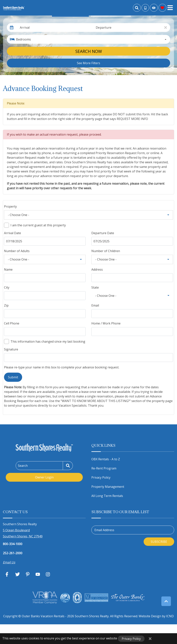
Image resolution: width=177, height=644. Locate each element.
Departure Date (103, 233)
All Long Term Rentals (107, 496)
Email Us (9, 562)
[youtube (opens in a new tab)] (38, 574)
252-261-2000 (13, 553)
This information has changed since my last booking (48, 341)
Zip (6, 305)
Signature (11, 349)
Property (10, 206)
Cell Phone (12, 323)
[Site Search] (137, 8)
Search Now (89, 51)
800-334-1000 (13, 544)
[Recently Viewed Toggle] (154, 8)
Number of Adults (17, 251)
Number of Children (106, 251)
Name (8, 269)
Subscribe (159, 542)
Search (23, 466)
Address (97, 269)
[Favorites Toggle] (162, 8)
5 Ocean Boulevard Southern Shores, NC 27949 (23, 533)
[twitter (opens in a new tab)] (18, 574)
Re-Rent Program (104, 468)
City (7, 287)
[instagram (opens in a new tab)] (48, 574)
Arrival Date (12, 233)
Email (95, 305)
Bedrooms (23, 39)
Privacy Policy (101, 477)
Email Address (104, 530)
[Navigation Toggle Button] (170, 8)
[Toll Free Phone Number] (145, 8)
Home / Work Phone (106, 323)
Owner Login (44, 477)
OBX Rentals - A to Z (106, 459)
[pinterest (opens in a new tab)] (28, 574)
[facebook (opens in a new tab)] (7, 574)
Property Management (108, 487)
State (95, 287)
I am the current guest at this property (38, 225)
